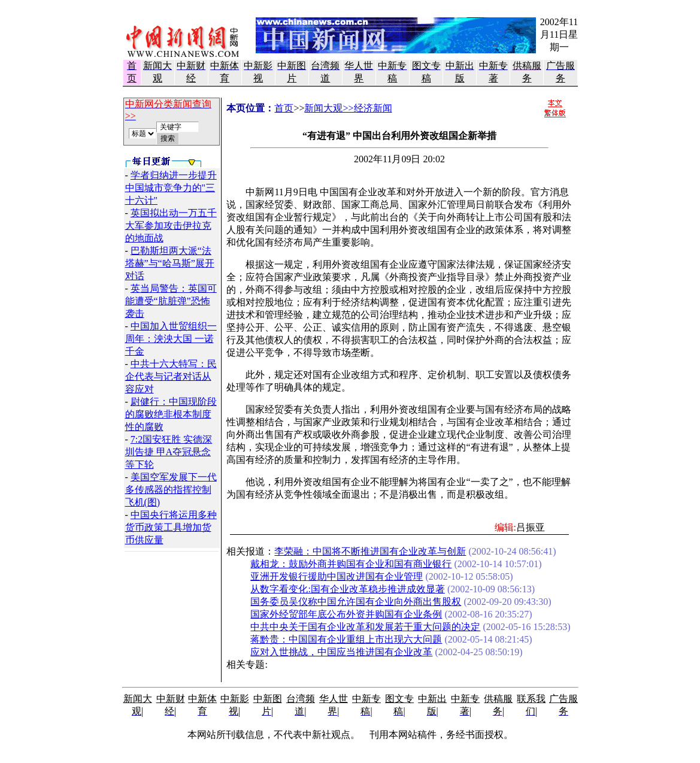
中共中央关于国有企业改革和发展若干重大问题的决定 (365, 627)
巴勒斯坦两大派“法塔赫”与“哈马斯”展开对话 (170, 263)
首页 (284, 108)
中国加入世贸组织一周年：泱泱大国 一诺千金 (171, 339)
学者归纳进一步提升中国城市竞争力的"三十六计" (171, 188)
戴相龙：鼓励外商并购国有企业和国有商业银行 (351, 564)
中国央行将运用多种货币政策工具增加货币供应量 (171, 527)
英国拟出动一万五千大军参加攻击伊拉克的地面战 (171, 225)
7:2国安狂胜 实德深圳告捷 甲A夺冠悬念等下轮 (169, 452)
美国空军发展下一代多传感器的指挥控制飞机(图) (171, 490)
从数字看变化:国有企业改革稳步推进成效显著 (347, 589)
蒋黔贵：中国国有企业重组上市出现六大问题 (346, 639)
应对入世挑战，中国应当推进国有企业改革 (341, 652)
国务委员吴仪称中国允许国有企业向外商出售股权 (356, 602)
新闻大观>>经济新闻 (348, 108)
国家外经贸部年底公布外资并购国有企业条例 (346, 614)
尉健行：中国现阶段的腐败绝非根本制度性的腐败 (171, 414)
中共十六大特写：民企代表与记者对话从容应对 (171, 376)
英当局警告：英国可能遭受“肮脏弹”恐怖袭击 (171, 301)
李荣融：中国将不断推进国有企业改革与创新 (370, 551)
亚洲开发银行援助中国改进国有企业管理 (337, 576)
